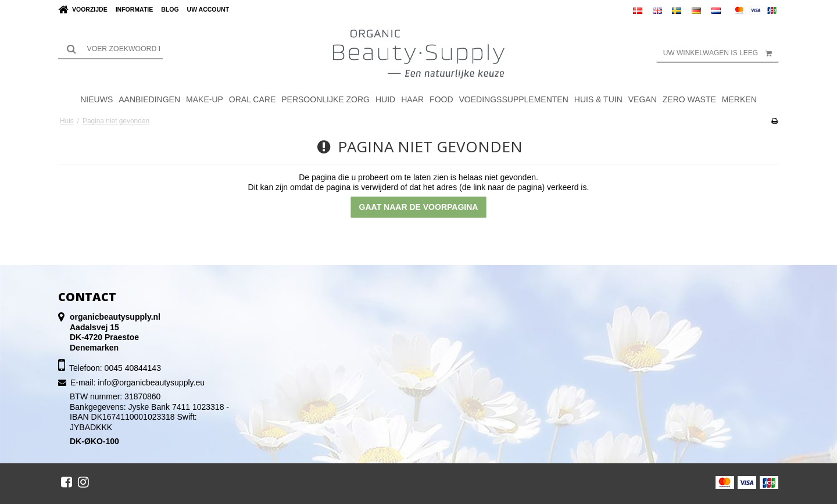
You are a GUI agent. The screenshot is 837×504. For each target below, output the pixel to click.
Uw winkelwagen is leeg (721, 53)
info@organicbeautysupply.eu (151, 383)
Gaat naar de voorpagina (419, 207)
